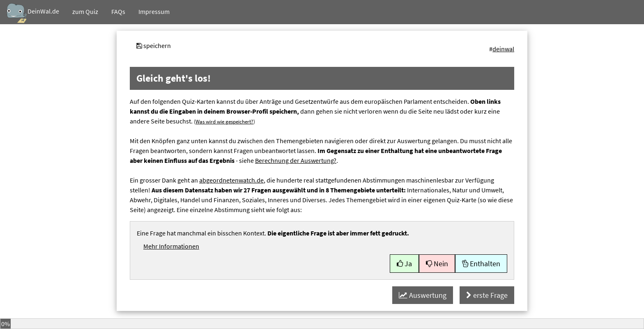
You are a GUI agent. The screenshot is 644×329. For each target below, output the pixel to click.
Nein (437, 264)
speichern (154, 46)
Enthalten (481, 264)
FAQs (118, 11)
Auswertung (423, 295)
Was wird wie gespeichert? (224, 121)
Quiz (85, 11)
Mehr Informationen (171, 246)
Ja (404, 264)
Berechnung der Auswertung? (296, 160)
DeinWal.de (33, 13)
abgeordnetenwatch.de (231, 180)
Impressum (154, 11)
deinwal (503, 49)
